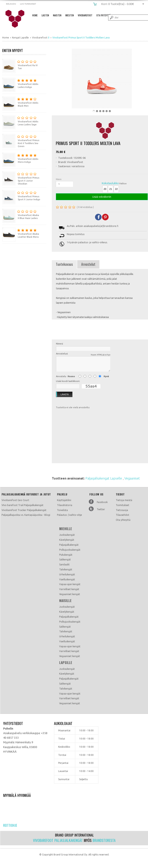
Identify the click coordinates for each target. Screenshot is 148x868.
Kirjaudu (11, 4)
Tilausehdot (122, 515)
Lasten (45, 15)
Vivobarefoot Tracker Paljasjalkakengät (24, 510)
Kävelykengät (67, 540)
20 (105, 189)
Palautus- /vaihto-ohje (69, 515)
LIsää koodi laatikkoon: (68, 381)
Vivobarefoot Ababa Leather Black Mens (21, 233)
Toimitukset (122, 505)
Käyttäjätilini (64, 500)
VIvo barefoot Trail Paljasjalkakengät (22, 505)
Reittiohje (10, 825)
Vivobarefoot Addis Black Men (20, 102)
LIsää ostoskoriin (102, 197)
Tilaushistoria (65, 505)
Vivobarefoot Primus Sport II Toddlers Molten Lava (17, 19)
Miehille (66, 529)
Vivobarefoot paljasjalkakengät (58, 840)
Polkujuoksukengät (70, 550)
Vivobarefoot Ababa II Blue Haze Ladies (21, 214)
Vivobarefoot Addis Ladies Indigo (20, 83)
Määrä (59, 179)
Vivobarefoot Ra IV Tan (20, 64)
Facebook (102, 502)
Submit (111, 18)
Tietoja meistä (124, 500)
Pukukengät (66, 555)
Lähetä (62, 394)
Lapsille (66, 663)
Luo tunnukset (28, 4)
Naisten (57, 15)
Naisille (65, 601)
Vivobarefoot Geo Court (15, 500)
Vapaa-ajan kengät (70, 584)
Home (35, 15)
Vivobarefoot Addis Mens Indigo (20, 158)
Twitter (101, 509)
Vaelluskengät (67, 579)
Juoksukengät (67, 535)
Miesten (70, 15)
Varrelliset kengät (69, 589)
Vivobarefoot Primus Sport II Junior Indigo (21, 195)
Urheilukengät (67, 574)
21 (110, 189)
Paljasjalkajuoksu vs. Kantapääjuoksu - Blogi (26, 515)
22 (116, 189)
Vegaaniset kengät (70, 594)
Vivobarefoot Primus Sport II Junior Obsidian (21, 178)
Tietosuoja (122, 510)
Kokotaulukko (110, 183)
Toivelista (62, 510)
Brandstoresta (104, 840)
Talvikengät (66, 569)
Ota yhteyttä (123, 520)
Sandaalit (64, 564)
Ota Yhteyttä (103, 15)
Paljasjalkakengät (69, 545)
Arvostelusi (83, 354)
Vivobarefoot (85, 15)
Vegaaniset (132, 478)
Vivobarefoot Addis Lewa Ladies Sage (20, 120)
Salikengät (65, 560)
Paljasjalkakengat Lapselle (104, 478)
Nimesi (59, 344)
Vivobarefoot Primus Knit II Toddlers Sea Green (21, 141)
